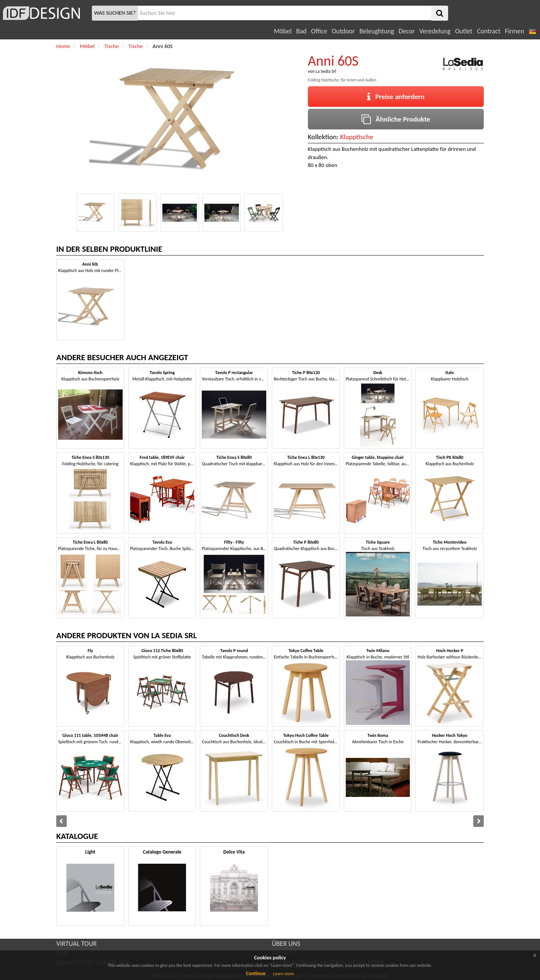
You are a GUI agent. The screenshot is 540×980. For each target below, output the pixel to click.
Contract (489, 31)
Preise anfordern (396, 97)
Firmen (514, 31)
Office (319, 31)
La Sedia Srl (326, 71)
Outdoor (343, 31)
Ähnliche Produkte (396, 119)
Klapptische (357, 137)
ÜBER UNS (286, 944)
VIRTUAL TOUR (76, 944)
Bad (301, 31)
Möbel (283, 31)
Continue (256, 973)
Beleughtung (376, 31)
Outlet (463, 31)
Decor (407, 31)
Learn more (283, 974)
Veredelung (435, 31)
